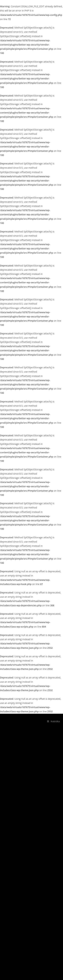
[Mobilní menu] (52, 721)
